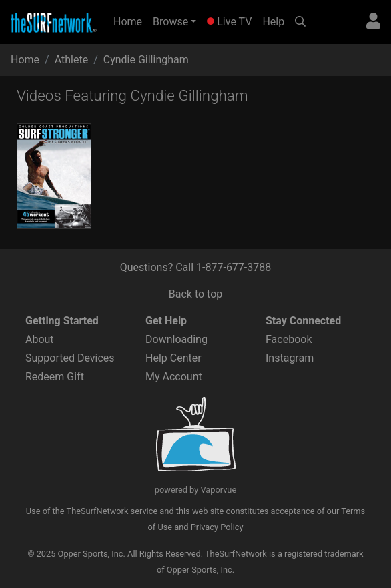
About (40, 339)
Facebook (289, 339)
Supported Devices (70, 358)
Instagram (290, 358)
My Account (174, 377)
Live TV (229, 22)
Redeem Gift (55, 377)
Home (130, 21)
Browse (170, 22)
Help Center (173, 358)
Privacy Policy (217, 527)
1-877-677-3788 (234, 267)
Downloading (176, 339)
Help (273, 22)
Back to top (195, 294)
